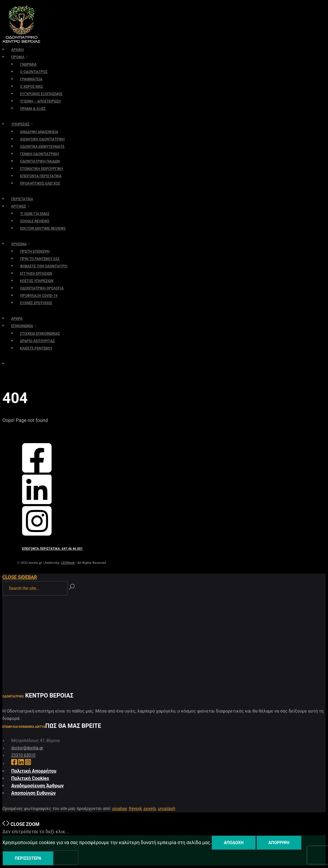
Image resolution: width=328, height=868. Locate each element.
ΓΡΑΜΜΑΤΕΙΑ (31, 79)
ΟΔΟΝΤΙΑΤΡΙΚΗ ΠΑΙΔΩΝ (40, 161)
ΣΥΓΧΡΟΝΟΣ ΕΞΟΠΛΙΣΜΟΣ (41, 94)
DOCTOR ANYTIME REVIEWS (43, 228)
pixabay (120, 809)
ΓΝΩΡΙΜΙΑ (28, 64)
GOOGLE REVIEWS (35, 221)
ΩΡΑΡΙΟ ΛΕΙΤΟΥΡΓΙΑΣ (37, 341)
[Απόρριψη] (66, 857)
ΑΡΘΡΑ (17, 319)
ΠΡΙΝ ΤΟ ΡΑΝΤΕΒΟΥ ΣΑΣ (40, 259)
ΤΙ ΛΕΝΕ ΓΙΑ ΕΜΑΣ (35, 214)
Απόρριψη (279, 843)
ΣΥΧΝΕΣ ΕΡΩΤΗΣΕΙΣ (36, 303)
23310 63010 (23, 755)
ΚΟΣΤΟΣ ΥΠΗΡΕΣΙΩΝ (37, 281)
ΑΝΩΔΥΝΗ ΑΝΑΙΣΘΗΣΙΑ (39, 132)
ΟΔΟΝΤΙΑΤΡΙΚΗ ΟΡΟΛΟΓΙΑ (42, 288)
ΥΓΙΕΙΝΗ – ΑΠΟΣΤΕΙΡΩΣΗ (40, 101)
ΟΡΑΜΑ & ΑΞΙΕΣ (33, 109)
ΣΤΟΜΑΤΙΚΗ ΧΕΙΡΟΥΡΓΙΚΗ (41, 169)
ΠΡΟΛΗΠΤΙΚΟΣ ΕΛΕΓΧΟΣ (40, 183)
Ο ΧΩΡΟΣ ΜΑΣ (32, 87)
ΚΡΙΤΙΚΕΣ (19, 206)
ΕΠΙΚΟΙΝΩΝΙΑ (22, 326)
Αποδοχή (234, 843)
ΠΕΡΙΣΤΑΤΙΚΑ (22, 199)
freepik (135, 809)
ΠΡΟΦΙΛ (18, 57)
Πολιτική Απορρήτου (34, 771)
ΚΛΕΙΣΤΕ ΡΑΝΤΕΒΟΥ (36, 348)
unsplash (167, 809)
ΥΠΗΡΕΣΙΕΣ (20, 124)
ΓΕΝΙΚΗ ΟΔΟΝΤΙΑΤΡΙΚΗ (39, 154)
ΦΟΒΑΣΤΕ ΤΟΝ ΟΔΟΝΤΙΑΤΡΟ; (44, 266)
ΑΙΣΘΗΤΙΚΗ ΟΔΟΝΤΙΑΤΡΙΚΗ (42, 139)
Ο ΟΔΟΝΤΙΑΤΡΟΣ (34, 72)
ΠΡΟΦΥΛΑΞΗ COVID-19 (39, 296)
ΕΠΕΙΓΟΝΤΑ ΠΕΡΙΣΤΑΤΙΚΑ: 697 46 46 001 (52, 549)
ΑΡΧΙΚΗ (17, 50)
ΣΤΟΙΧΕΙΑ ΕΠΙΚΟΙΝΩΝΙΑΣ (40, 334)
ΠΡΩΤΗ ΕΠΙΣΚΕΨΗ (35, 251)
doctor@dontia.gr (27, 748)
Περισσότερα (28, 858)
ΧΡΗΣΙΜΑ (19, 244)
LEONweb (68, 563)
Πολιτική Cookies (30, 778)
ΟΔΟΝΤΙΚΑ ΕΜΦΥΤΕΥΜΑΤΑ (42, 147)
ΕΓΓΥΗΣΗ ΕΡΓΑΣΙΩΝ (36, 274)
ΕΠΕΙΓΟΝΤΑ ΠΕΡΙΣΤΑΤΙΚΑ (41, 176)
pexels (150, 809)
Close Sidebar (20, 577)
